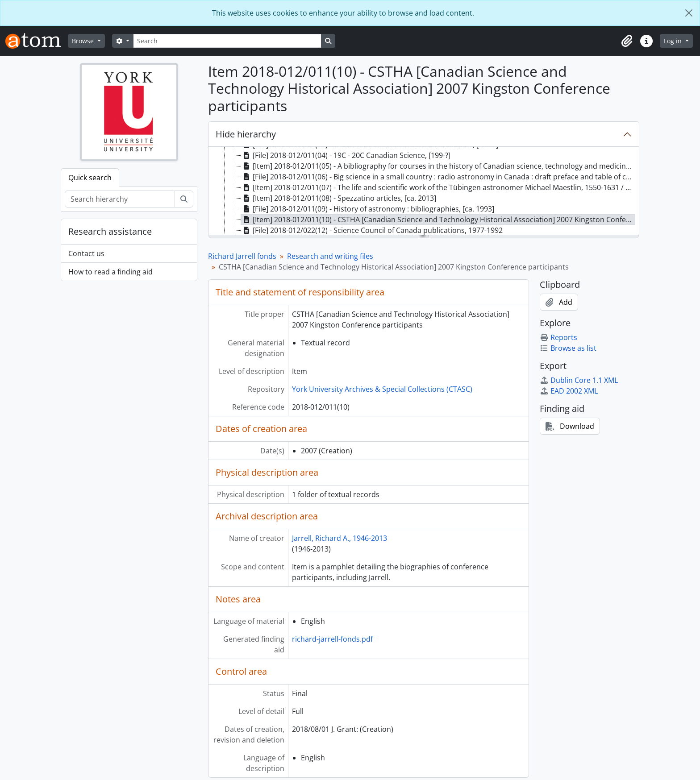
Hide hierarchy (246, 134)
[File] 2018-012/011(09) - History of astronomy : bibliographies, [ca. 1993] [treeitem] (368, 209)
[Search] (227, 41)
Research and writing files (330, 256)
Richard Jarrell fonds (242, 256)
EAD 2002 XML (569, 391)
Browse (84, 41)
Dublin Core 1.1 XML (579, 380)
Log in (674, 41)
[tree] (424, 191)
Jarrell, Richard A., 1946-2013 (340, 538)
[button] (627, 41)
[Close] (689, 13)
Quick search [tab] (90, 178)
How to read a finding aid (110, 272)
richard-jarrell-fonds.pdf (332, 639)
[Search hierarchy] (120, 199)
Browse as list (568, 348)
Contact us (86, 253)
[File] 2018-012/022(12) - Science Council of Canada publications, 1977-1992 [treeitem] (372, 230)
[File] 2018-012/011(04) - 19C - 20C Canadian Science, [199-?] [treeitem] (346, 155)
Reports (558, 337)
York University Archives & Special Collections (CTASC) (382, 389)
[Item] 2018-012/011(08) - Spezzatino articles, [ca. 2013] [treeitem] (339, 198)
